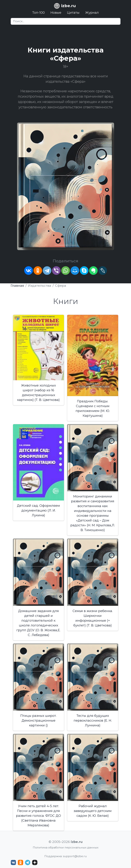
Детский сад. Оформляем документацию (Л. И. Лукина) (38, 510)
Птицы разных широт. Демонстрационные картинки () (38, 721)
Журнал (92, 13)
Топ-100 (38, 13)
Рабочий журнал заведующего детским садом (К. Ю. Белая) (93, 811)
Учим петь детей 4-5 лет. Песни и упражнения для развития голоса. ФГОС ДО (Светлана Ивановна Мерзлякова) (38, 816)
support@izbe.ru (75, 856)
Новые (56, 13)
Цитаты (73, 13)
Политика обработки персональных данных (66, 847)
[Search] (66, 21)
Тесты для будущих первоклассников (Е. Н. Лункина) (93, 721)
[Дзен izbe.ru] (35, 862)
